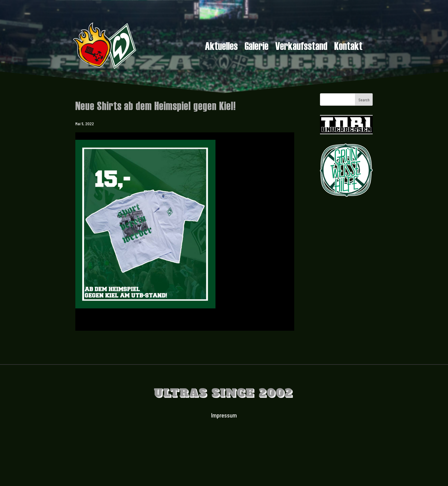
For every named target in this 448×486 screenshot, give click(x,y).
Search (364, 100)
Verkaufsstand (301, 47)
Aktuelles (221, 47)
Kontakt (348, 47)
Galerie (257, 47)
